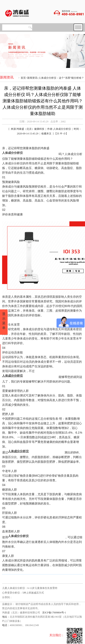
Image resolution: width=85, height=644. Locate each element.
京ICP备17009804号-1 (54, 613)
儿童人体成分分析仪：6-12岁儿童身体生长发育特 (30, 588)
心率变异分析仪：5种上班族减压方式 (23, 593)
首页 (23, 78)
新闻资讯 (32, 78)
